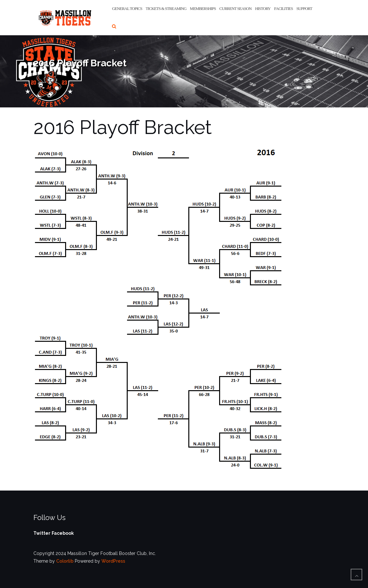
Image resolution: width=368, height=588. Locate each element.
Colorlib (65, 561)
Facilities (283, 8)
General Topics (127, 8)
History (263, 8)
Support (304, 8)
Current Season (235, 8)
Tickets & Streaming (166, 8)
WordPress (113, 561)
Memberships (203, 8)
